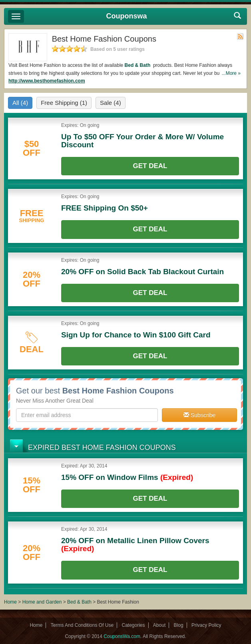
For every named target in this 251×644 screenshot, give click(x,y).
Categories (133, 625)
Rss (240, 36)
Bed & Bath (138, 65)
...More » (231, 73)
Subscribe (199, 415)
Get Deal (150, 166)
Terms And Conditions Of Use (82, 625)
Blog (179, 625)
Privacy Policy (206, 625)
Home (10, 602)
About (159, 625)
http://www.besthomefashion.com (47, 81)
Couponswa (127, 16)
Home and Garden (43, 602)
